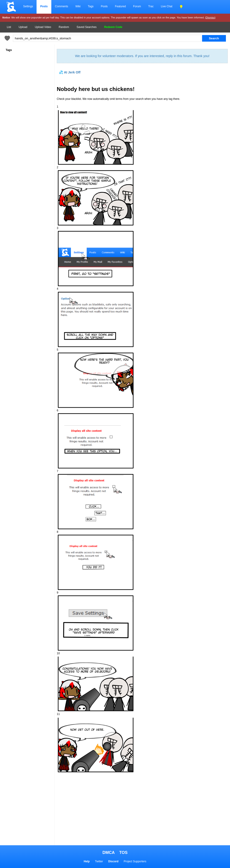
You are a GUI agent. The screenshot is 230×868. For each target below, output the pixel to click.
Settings (28, 6)
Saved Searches (87, 27)
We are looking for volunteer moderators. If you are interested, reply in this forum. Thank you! (142, 56)
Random (64, 27)
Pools (104, 6)
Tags (91, 6)
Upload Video (43, 27)
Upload (23, 27)
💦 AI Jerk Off (70, 72)
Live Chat (167, 6)
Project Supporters (135, 861)
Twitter (99, 861)
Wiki (78, 6)
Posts (44, 6)
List (9, 27)
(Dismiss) (210, 18)
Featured (120, 6)
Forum (137, 6)
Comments (62, 6)
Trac (151, 6)
